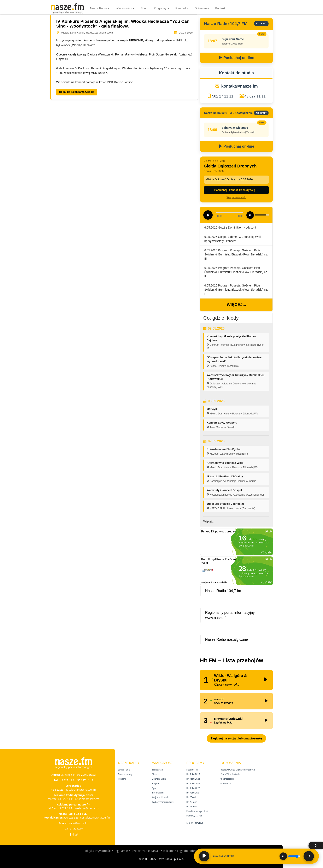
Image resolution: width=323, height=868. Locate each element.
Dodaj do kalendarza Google (77, 92)
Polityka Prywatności (97, 851)
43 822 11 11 (66, 799)
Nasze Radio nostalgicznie (227, 639)
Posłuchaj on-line (236, 58)
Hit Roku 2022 (193, 788)
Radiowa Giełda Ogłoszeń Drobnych (238, 770)
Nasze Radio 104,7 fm (223, 591)
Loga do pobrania (189, 851)
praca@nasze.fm (78, 823)
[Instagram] (76, 834)
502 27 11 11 (223, 96)
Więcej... (236, 305)
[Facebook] (71, 834)
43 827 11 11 (255, 96)
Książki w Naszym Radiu (198, 811)
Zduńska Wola (159, 779)
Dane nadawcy (74, 828)
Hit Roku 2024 (193, 779)
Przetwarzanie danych (145, 851)
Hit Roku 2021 (193, 793)
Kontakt (220, 8)
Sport (144, 8)
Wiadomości (125, 8)
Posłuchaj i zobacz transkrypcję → (236, 190)
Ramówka (182, 8)
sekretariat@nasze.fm (82, 790)
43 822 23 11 (59, 790)
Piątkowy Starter (194, 816)
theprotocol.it (227, 779)
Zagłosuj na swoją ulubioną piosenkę (236, 738)
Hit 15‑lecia (192, 807)
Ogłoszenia (202, 8)
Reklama (122, 779)
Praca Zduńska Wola (230, 774)
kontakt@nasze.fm (240, 86)
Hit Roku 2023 (193, 784)
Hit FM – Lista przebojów (232, 660)
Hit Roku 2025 (193, 774)
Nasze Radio (100, 8)
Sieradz (156, 774)
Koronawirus (158, 793)
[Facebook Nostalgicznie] (73, 834)
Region (155, 784)
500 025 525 (71, 817)
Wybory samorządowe (163, 802)
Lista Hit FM (192, 770)
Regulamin (121, 851)
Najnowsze (157, 770)
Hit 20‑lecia (192, 802)
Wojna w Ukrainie (161, 797)
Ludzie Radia (124, 770)
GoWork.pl (226, 784)
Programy (162, 8)
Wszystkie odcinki (236, 197)
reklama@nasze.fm (87, 799)
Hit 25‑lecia (192, 797)
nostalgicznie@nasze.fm (95, 817)
